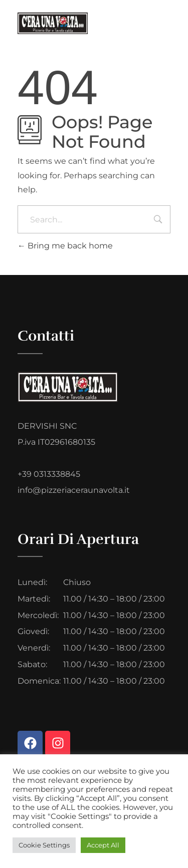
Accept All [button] (103, 845)
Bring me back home (65, 246)
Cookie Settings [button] (44, 845)
